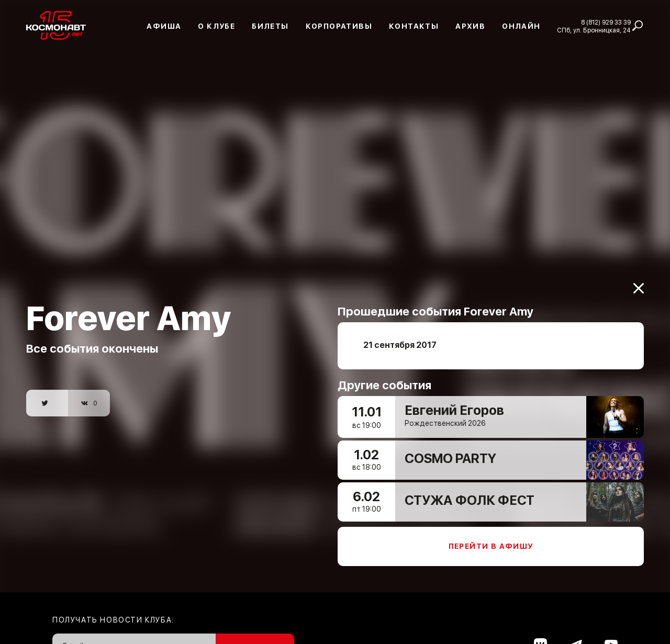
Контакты (414, 26)
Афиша (164, 26)
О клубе (216, 26)
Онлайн (521, 26)
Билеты (270, 26)
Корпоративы (339, 26)
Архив (470, 26)
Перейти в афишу (491, 541)
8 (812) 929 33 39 (606, 22)
